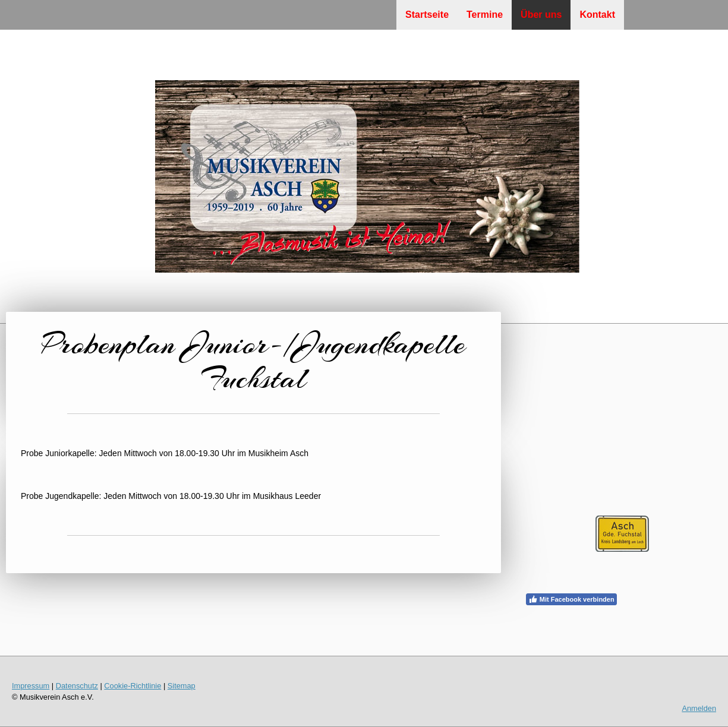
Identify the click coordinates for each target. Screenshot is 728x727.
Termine (485, 15)
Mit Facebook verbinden (571, 599)
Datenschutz (77, 686)
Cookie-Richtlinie (133, 686)
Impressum (31, 686)
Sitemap (182, 686)
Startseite (427, 15)
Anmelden (699, 708)
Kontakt (597, 15)
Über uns (541, 15)
